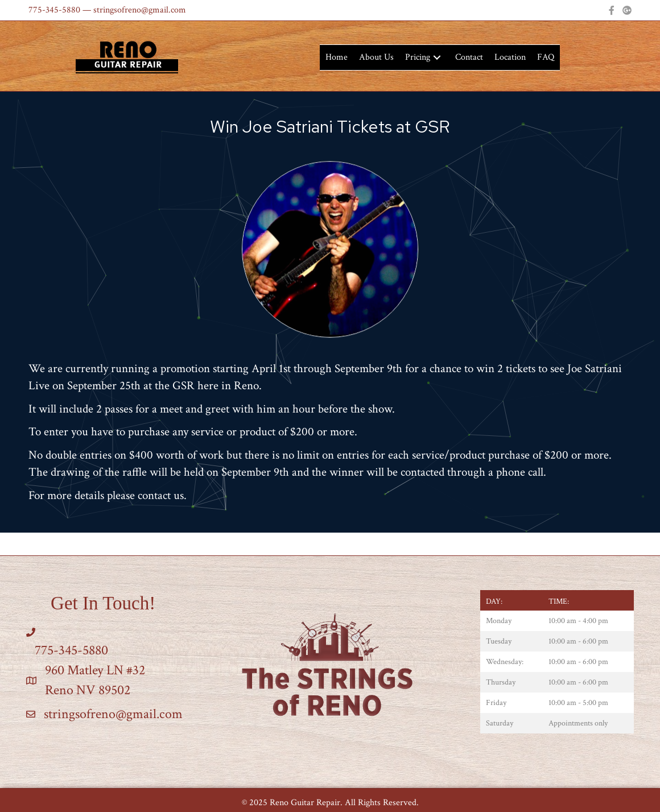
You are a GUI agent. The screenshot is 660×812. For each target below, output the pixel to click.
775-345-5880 (54, 10)
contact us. (162, 495)
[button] (437, 58)
